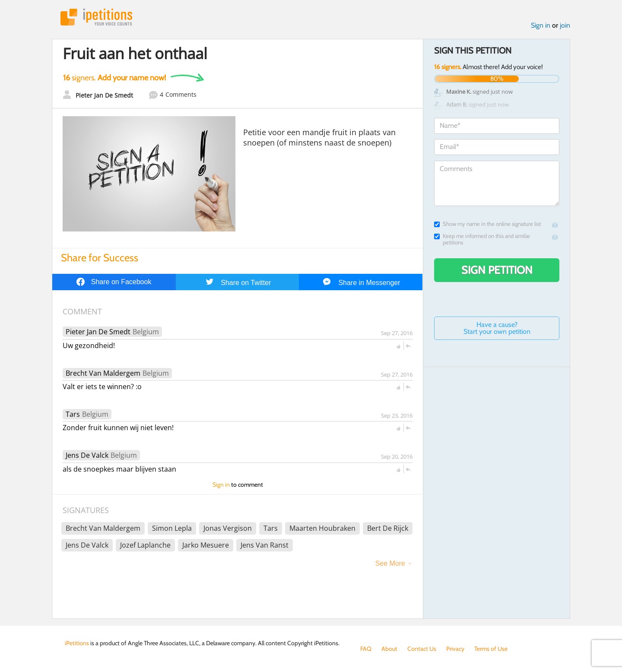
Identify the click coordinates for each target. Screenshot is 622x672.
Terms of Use (491, 649)
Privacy (455, 649)
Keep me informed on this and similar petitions (482, 239)
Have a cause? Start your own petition (497, 328)
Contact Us (422, 649)
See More (390, 563)
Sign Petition (497, 270)
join (565, 25)
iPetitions (96, 17)
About (389, 649)
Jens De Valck (87, 455)
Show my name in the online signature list (487, 224)
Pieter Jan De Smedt (98, 332)
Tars (73, 414)
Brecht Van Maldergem (103, 373)
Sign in (541, 25)
